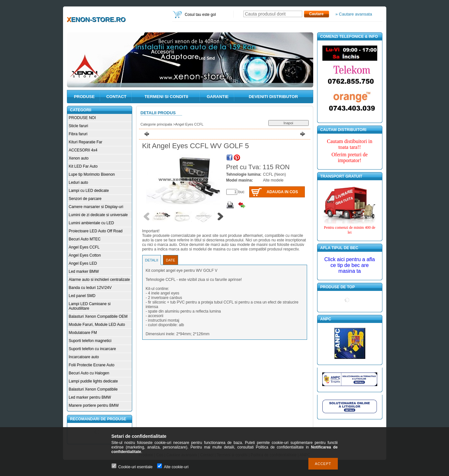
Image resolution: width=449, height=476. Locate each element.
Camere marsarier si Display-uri (96, 207)
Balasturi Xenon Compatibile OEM (98, 316)
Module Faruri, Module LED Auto (97, 325)
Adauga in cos (282, 192)
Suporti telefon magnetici (90, 341)
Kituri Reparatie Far (86, 142)
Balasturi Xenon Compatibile (93, 389)
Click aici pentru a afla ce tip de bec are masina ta (350, 265)
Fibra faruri (78, 134)
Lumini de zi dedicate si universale (98, 215)
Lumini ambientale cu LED (91, 223)
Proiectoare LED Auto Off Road (96, 231)
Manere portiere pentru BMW (94, 405)
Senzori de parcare (85, 199)
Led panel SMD (82, 296)
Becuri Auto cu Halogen (89, 373)
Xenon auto (79, 158)
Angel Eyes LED (83, 263)
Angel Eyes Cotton (85, 255)
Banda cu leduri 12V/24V (90, 288)
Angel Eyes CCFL (84, 247)
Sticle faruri (79, 126)
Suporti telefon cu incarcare (92, 349)
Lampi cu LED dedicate (89, 191)
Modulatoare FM (83, 333)
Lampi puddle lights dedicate (93, 381)
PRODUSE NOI (82, 118)
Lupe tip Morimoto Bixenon (92, 174)
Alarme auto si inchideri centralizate (99, 280)
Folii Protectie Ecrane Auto (92, 365)
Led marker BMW (84, 271)
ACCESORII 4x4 (83, 150)
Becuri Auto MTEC (85, 239)
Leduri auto (79, 183)
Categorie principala (156, 124)
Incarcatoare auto (84, 357)
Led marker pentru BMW (90, 397)
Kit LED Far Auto (83, 166)
